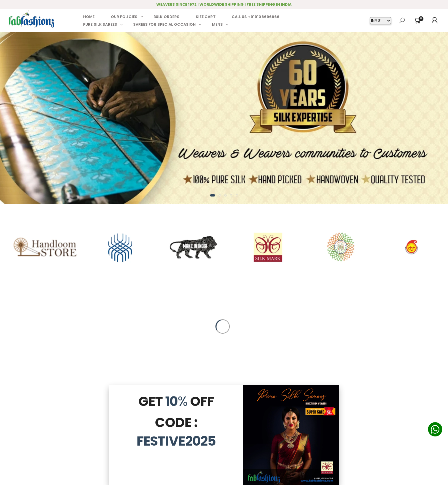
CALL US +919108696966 (256, 17)
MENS (218, 24)
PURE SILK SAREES (100, 24)
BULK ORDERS (166, 17)
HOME (89, 17)
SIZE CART (206, 17)
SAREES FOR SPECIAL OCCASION (165, 24)
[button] (213, 195)
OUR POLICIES (124, 17)
